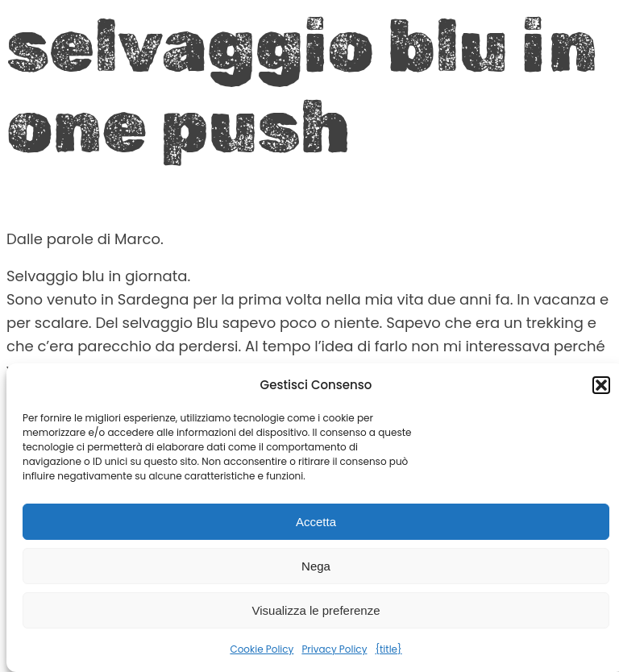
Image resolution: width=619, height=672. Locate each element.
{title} (388, 649)
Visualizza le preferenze (316, 610)
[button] (601, 385)
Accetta (316, 522)
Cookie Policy (262, 649)
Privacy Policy (334, 649)
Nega (316, 566)
